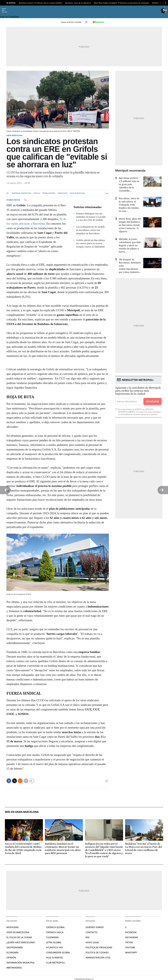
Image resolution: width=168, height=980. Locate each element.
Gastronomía (15, 947)
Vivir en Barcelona (18, 932)
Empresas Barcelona (22, 193)
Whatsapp (131, 952)
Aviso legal (92, 942)
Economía (12, 952)
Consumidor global (58, 952)
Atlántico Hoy (55, 947)
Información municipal (21, 963)
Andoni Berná (13, 200)
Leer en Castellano (9, 17)
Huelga (37, 193)
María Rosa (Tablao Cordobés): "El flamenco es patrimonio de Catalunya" (122, 3)
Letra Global (54, 942)
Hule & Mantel (55, 958)
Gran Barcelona (14, 135)
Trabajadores (49, 193)
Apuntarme (152, 401)
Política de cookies (97, 952)
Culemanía (52, 937)
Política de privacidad (99, 947)
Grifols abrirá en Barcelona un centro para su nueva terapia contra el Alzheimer (91, 243)
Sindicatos (62, 193)
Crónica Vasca (55, 932)
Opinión (11, 958)
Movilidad (13, 927)
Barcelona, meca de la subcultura (78, 3)
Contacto (92, 932)
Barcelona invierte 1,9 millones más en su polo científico (41, 3)
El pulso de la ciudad (19, 937)
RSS (88, 937)
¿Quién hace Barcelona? (21, 942)
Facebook (131, 932)
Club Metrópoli (55, 963)
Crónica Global (55, 927)
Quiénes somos (95, 927)
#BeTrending (14, 968)
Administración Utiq (98, 958)
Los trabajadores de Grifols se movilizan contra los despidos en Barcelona (90, 230)
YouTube (130, 947)
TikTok (129, 942)
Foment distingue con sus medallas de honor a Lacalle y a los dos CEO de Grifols (91, 217)
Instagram (132, 937)
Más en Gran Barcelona (22, 812)
